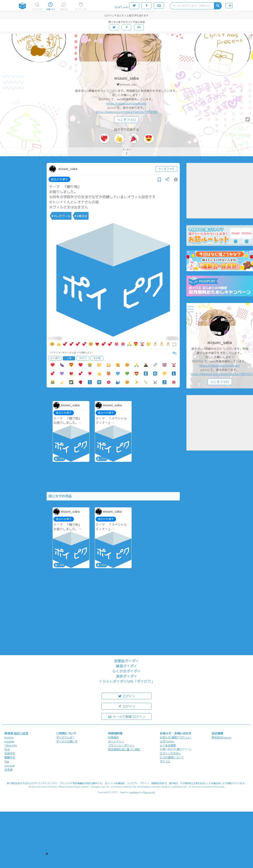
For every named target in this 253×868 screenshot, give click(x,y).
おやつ (83, 358)
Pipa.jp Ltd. (149, 792)
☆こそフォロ (126, 120)
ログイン (126, 696)
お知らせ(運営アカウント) (176, 737)
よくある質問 (168, 745)
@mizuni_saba (128, 84)
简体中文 (10, 753)
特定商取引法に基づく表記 (124, 749)
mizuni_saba (126, 78)
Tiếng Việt (11, 745)
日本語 (8, 770)
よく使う (55, 358)
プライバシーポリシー (121, 745)
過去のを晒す (59, 179)
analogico (134, 792)
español (9, 741)
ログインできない (170, 753)
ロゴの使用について (172, 757)
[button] (47, 854)
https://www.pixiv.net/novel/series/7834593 (127, 112)
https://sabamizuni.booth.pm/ (126, 103)
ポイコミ (165, 761)
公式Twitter (167, 741)
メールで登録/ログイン (127, 716)
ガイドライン (116, 741)
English (9, 737)
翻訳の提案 (21, 733)
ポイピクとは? (65, 737)
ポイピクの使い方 (67, 741)
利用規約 (113, 737)
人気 (69, 358)
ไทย (7, 762)
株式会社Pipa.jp (221, 737)
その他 (97, 358)
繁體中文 (10, 757)
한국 (7, 749)
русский (9, 766)
